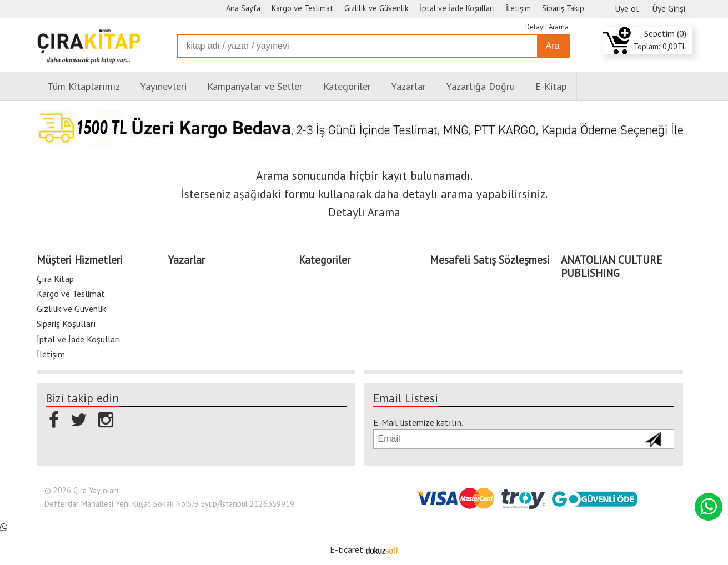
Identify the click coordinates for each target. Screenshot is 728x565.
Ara (553, 46)
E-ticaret (347, 549)
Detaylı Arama (547, 27)
